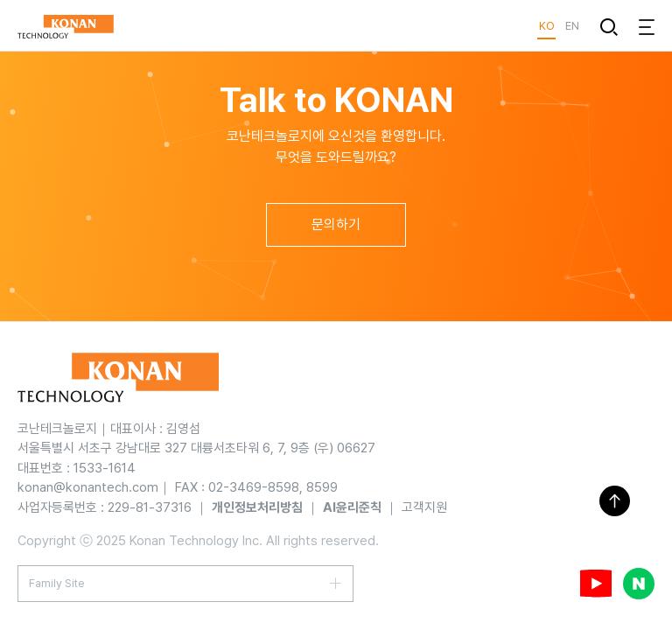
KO (546, 26)
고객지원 (424, 507)
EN (572, 26)
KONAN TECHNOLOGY (66, 26)
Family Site (57, 583)
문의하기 (336, 224)
